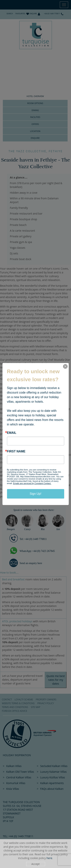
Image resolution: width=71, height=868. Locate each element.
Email (12, 433)
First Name (16, 451)
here (49, 858)
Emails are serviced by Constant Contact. (32, 483)
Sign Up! (35, 494)
